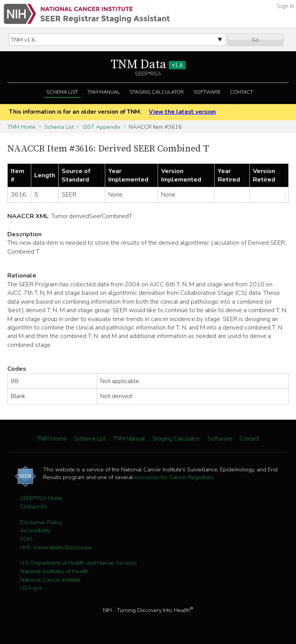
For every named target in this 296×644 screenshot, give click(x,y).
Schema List (62, 92)
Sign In (285, 6)
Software (207, 92)
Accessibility (35, 530)
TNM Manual (104, 92)
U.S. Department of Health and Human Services (78, 563)
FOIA (26, 539)
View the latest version (182, 112)
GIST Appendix (101, 127)
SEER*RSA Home (41, 498)
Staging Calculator (157, 92)
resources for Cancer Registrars (174, 477)
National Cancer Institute (50, 580)
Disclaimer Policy (41, 522)
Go (255, 40)
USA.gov (31, 588)
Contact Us (34, 506)
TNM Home (21, 127)
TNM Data (148, 65)
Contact (241, 92)
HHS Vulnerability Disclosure (56, 547)
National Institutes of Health (54, 571)
